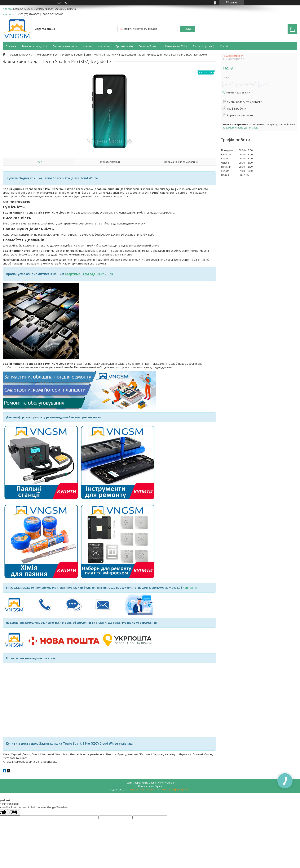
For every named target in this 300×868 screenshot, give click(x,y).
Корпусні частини (105, 55)
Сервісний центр (149, 46)
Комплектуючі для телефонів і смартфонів (63, 55)
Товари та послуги (33, 46)
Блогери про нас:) (204, 46)
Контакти (104, 46)
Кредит (88, 46)
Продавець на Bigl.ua (150, 786)
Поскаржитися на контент (143, 790)
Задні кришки (127, 55)
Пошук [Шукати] (187, 29)
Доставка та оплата (65, 46)
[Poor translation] (14, 812)
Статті (224, 46)
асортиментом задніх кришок (89, 274)
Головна (11, 46)
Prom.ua (169, 783)
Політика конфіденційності (175, 790)
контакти (190, 588)
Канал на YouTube (176, 46)
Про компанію (124, 46)
